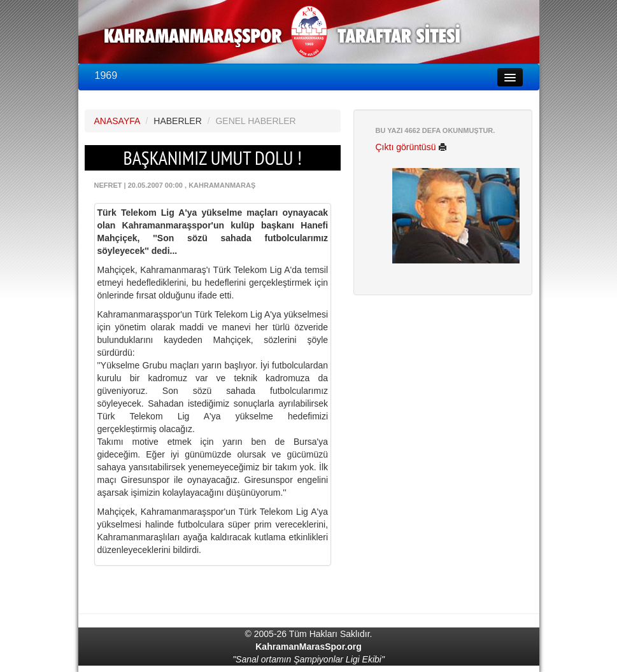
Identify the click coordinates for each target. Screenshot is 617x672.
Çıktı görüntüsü (412, 147)
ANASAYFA (117, 121)
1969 (106, 75)
